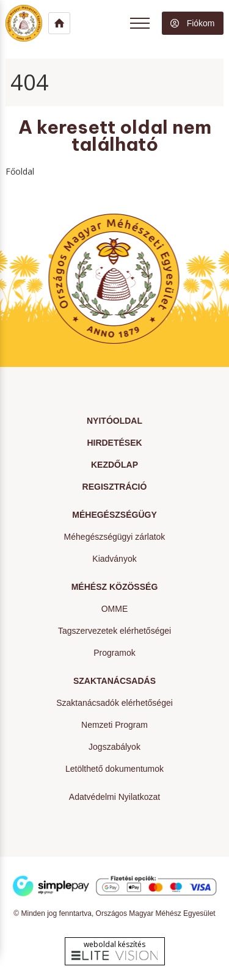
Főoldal (20, 171)
